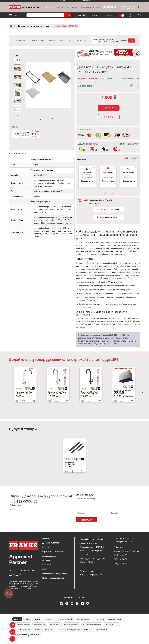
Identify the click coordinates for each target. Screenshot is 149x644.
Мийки (27, 623)
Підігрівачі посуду (112, 628)
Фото (70, 40)
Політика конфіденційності (54, 582)
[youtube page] (82, 607)
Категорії (17, 623)
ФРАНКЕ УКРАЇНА (87, 1)
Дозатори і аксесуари (22, 633)
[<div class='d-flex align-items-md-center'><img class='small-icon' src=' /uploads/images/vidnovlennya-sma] (117, 135)
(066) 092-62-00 (86, 566)
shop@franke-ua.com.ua (126, 545)
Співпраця (72, 7)
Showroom (109, 15)
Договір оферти (49, 560)
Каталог (16, 15)
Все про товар (20, 40)
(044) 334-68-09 (120, 559)
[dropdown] (48, 7)
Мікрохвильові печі (115, 623)
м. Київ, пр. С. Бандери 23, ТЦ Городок (91, 556)
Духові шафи (99, 623)
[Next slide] (52, 119)
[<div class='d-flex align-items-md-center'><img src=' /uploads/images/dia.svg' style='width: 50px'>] (34, 389)
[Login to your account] (131, 15)
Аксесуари (81, 40)
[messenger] (87, 607)
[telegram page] (67, 607)
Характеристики (37, 40)
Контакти (46, 564)
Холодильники (55, 628)
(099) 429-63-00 (120, 567)
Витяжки (49, 623)
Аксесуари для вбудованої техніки (27, 638)
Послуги (87, 633)
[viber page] (77, 607)
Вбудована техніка (101, 633)
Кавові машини (40, 628)
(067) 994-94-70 (120, 563)
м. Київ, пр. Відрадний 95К (91, 578)
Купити (109, 108)
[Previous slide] (41, 119)
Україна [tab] (135, 158)
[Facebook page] (62, 607)
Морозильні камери (72, 628)
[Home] (24, 7)
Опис (61, 40)
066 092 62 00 (15, 579)
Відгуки (52, 40)
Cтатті (95, 15)
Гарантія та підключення (53, 555)
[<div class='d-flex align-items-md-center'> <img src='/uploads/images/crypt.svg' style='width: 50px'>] (29, 389)
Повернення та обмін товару (55, 577)
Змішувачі (38, 623)
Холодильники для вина (92, 628)
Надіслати (87, 524)
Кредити (46, 551)
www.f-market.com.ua (125, 542)
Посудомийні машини (22, 628)
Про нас (59, 7)
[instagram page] (72, 607)
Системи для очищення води (69, 633)
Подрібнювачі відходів (64, 623)
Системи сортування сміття (44, 633)
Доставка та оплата (90, 7)
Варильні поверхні (83, 623)
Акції (44, 573)
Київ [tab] (126, 158)
